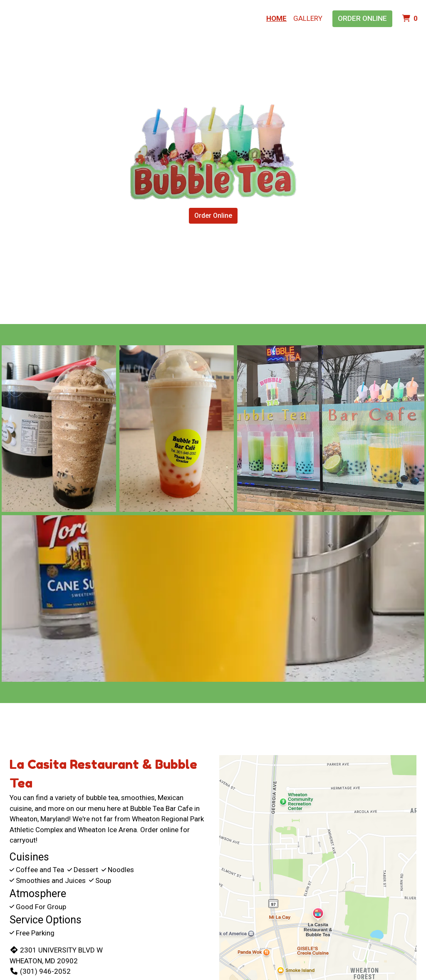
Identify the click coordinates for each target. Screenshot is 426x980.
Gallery (308, 18)
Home (276, 18)
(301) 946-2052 (40, 971)
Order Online (362, 18)
